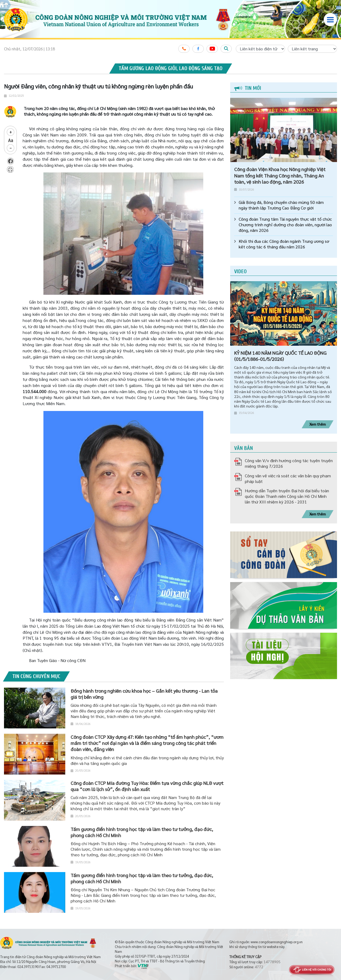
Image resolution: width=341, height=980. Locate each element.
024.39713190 (28, 967)
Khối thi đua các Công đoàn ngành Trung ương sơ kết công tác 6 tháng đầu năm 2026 (284, 244)
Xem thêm (318, 424)
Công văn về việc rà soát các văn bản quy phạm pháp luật (288, 478)
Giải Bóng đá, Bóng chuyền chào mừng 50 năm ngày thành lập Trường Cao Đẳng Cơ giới (281, 205)
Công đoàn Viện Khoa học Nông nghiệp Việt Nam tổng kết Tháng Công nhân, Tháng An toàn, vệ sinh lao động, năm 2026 (280, 175)
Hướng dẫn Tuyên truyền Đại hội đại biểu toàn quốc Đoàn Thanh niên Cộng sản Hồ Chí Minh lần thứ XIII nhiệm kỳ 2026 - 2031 (287, 496)
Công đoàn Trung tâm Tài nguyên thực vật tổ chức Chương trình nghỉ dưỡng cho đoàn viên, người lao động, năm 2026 (285, 225)
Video (240, 271)
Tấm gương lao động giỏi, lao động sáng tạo (171, 68)
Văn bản (243, 448)
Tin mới (248, 88)
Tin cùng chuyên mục (36, 676)
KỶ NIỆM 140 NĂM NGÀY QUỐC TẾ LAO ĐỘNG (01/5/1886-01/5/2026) (280, 356)
